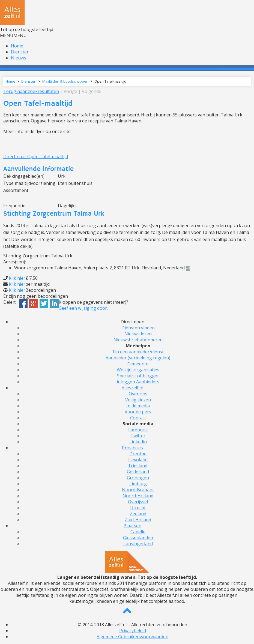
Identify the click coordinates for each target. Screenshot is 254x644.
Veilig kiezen (138, 400)
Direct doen (132, 322)
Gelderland (138, 472)
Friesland (138, 466)
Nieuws (19, 58)
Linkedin (138, 442)
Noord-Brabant (138, 490)
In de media (138, 406)
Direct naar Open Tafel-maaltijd (36, 157)
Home (17, 46)
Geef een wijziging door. (83, 308)
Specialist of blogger (138, 376)
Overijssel (138, 502)
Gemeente (138, 364)
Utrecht (138, 508)
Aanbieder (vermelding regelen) (138, 358)
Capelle (138, 532)
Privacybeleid (133, 631)
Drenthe (138, 454)
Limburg (138, 484)
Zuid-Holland (138, 520)
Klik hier (17, 278)
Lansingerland (138, 544)
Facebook (138, 430)
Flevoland (138, 460)
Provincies (132, 448)
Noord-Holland (138, 496)
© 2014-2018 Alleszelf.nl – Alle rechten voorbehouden (132, 625)
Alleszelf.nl (132, 388)
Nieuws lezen (138, 334)
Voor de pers (138, 412)
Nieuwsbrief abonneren (138, 340)
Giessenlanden (138, 538)
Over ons (138, 394)
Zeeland (138, 514)
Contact (138, 418)
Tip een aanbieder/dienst (138, 352)
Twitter (138, 436)
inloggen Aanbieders (138, 382)
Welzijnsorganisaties (138, 370)
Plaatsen (132, 526)
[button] (13, 35)
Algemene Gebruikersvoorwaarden (132, 637)
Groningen (138, 478)
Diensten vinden (138, 328)
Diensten (20, 52)
